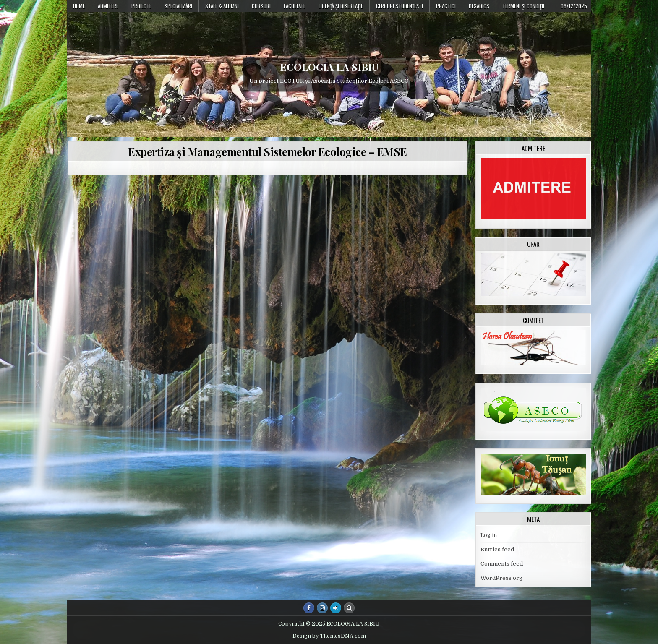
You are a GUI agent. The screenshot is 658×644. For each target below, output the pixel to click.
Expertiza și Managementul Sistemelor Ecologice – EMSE (268, 152)
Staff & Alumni (222, 6)
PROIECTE (141, 6)
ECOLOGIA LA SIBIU (329, 67)
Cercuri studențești (399, 6)
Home (79, 6)
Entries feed (497, 549)
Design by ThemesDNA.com (329, 636)
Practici (446, 6)
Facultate (295, 6)
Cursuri (261, 6)
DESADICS (479, 6)
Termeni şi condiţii (523, 6)
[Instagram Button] (322, 608)
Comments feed (502, 564)
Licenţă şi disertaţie (341, 6)
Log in (489, 535)
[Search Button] (349, 608)
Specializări (178, 6)
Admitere (108, 6)
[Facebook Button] (309, 608)
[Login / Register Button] (336, 608)
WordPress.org (501, 578)
